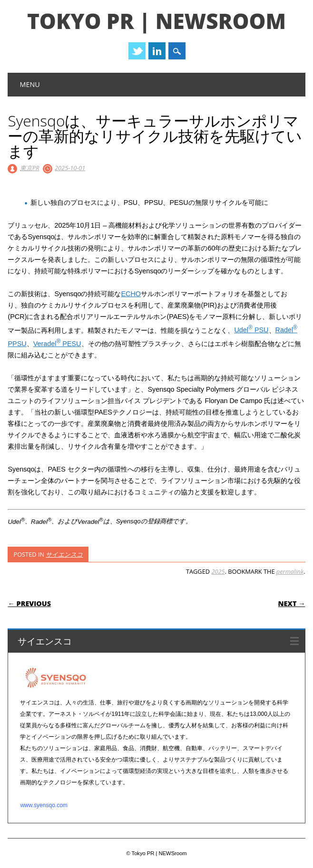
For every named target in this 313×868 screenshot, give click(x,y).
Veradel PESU (57, 344)
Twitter (137, 51)
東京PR (30, 168)
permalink (290, 571)
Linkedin (157, 51)
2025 (218, 571)
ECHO (131, 294)
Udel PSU (251, 330)
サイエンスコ (64, 554)
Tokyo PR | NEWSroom (156, 21)
